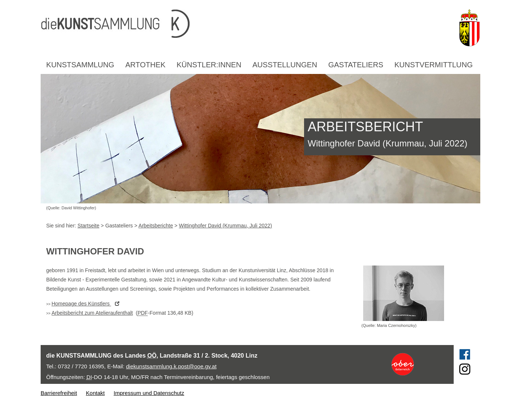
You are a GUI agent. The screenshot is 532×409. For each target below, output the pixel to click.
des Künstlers (87, 304)
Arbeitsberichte (156, 226)
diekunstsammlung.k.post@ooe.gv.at (171, 366)
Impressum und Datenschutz (149, 393)
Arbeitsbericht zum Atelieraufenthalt (92, 313)
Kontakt (96, 393)
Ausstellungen (285, 65)
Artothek (145, 65)
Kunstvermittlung (433, 65)
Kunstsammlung (80, 65)
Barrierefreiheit (59, 393)
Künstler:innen (209, 65)
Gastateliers (356, 65)
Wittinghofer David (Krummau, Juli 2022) (225, 226)
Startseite (88, 226)
